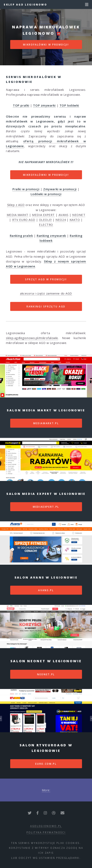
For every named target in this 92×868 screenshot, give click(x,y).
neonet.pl (46, 674)
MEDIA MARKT (18, 215)
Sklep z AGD (16, 205)
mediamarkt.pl (46, 423)
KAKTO (75, 220)
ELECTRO (46, 225)
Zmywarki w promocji (60, 189)
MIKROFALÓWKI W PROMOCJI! (46, 45)
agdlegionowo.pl (46, 826)
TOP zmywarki (44, 105)
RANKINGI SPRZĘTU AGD (46, 306)
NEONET (79, 215)
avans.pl (46, 590)
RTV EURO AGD (24, 220)
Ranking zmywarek (51, 236)
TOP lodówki (69, 105)
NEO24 (61, 220)
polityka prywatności (46, 832)
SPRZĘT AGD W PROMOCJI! (46, 279)
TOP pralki (21, 105)
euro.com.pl (46, 764)
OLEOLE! (45, 220)
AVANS (64, 215)
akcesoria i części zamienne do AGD (46, 293)
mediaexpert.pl (46, 507)
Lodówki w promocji (46, 194)
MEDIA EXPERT (43, 215)
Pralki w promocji (26, 189)
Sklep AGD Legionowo (25, 4)
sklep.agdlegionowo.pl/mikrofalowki (32, 338)
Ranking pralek (21, 236)
